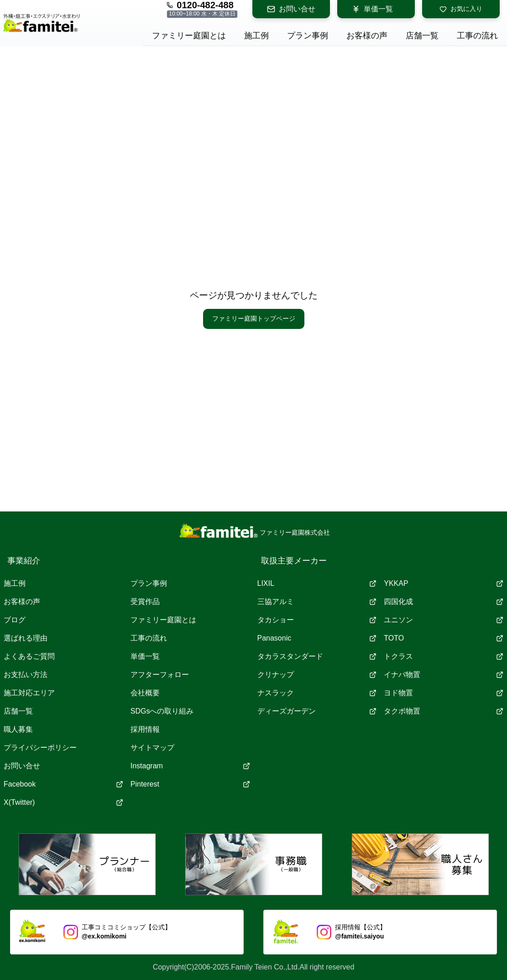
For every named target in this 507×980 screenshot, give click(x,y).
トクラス (444, 656)
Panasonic (317, 638)
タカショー (317, 620)
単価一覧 (372, 9)
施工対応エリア (29, 693)
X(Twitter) (63, 802)
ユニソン (444, 620)
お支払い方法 (26, 675)
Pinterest (190, 784)
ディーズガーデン (317, 711)
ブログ (15, 620)
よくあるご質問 (29, 656)
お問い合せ (291, 9)
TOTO (444, 638)
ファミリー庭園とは (163, 620)
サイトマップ (152, 748)
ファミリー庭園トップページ (254, 318)
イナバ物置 (444, 675)
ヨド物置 (444, 693)
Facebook (63, 784)
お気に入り (461, 9)
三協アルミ (317, 602)
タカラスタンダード (317, 656)
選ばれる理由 (26, 638)
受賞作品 (145, 602)
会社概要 (145, 693)
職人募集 (18, 729)
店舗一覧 (18, 711)
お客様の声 (22, 602)
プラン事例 (149, 583)
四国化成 (444, 602)
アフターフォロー (160, 675)
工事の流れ (149, 638)
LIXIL (317, 583)
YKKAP (444, 583)
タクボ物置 (444, 711)
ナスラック (317, 693)
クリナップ (317, 675)
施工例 (15, 583)
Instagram (190, 766)
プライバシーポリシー (40, 748)
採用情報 (145, 729)
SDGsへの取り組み (162, 711)
